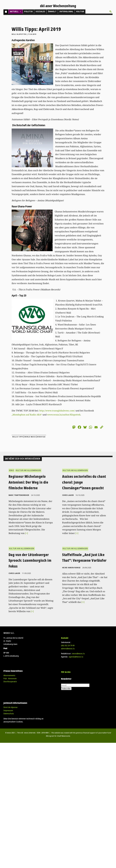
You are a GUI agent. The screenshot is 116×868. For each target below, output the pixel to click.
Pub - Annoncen (10, 678)
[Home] (6, 11)
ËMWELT (52, 11)
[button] (110, 11)
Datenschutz (9, 713)
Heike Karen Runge (71, 568)
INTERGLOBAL (66, 11)
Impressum (8, 710)
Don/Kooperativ (10, 681)
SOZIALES (40, 11)
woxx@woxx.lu (78, 653)
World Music (30, 437)
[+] (27, 533)
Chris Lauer (68, 495)
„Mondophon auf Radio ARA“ (27, 415)
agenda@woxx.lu (76, 657)
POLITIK (28, 11)
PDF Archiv (66, 672)
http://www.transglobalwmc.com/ (57, 411)
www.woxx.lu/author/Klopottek (64, 415)
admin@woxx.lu (68, 649)
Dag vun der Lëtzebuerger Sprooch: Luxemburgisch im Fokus (30, 560)
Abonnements (9, 675)
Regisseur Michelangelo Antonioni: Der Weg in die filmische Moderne (28, 482)
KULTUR (80, 11)
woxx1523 (41, 437)
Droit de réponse (10, 707)
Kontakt (65, 638)
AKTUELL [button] (16, 11)
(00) (68, 645)
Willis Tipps (18, 437)
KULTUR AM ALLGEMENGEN (28, 470)
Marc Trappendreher (19, 495)
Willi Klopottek (19, 34)
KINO (12, 470)
